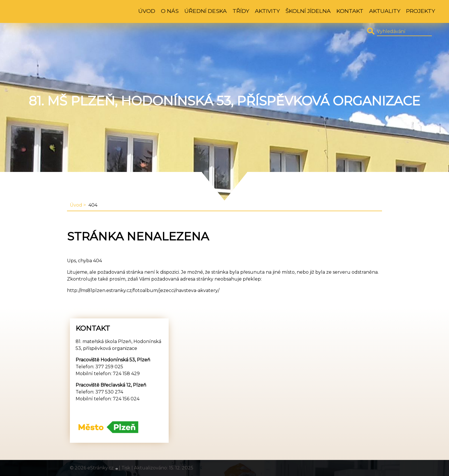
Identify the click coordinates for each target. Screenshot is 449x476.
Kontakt (350, 11)
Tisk (126, 468)
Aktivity (267, 11)
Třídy (241, 11)
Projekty (421, 11)
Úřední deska (206, 11)
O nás (170, 11)
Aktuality (385, 11)
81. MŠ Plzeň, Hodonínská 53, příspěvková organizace (224, 101)
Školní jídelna (308, 11)
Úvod (147, 11)
